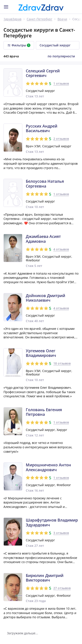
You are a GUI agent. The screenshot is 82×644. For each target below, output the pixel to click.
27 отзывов (62, 588)
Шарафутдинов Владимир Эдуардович (52, 523)
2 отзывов (61, 139)
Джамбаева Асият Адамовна (43, 239)
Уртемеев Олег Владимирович (41, 353)
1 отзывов (61, 83)
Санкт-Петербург (39, 19)
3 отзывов (61, 533)
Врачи (62, 19)
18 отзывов (62, 363)
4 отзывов (61, 249)
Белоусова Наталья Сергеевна (45, 184)
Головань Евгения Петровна (44, 412)
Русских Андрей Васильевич (42, 129)
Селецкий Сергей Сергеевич (43, 73)
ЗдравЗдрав (12, 19)
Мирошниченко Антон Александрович (48, 467)
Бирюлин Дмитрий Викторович (45, 578)
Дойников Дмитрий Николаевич (45, 298)
